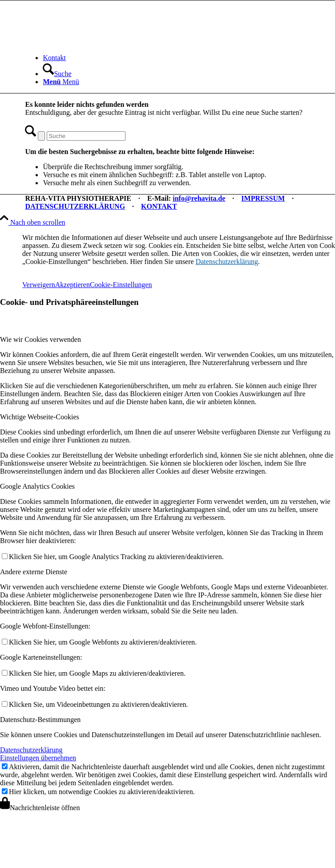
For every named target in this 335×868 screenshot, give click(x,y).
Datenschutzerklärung (227, 262)
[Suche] (57, 74)
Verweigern (39, 285)
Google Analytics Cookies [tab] (37, 486)
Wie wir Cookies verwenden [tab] (40, 339)
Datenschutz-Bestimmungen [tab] (40, 720)
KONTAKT (159, 206)
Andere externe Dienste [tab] (34, 572)
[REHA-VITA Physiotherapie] (92, 43)
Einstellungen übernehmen (38, 758)
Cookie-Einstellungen (121, 285)
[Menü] (61, 82)
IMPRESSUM (263, 198)
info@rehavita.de (199, 198)
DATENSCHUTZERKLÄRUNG (75, 206)
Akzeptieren (73, 285)
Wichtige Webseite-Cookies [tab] (40, 417)
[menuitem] (176, 58)
